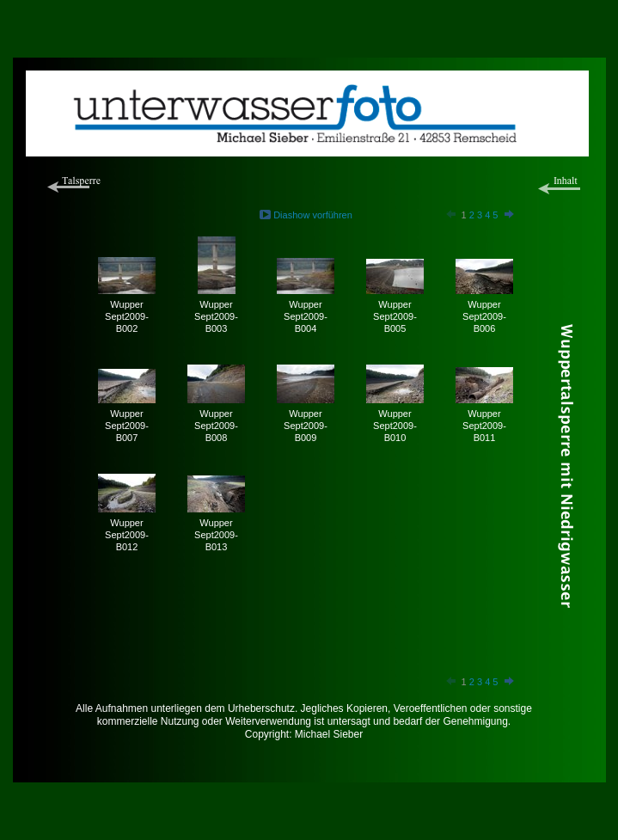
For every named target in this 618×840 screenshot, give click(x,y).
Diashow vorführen (313, 215)
